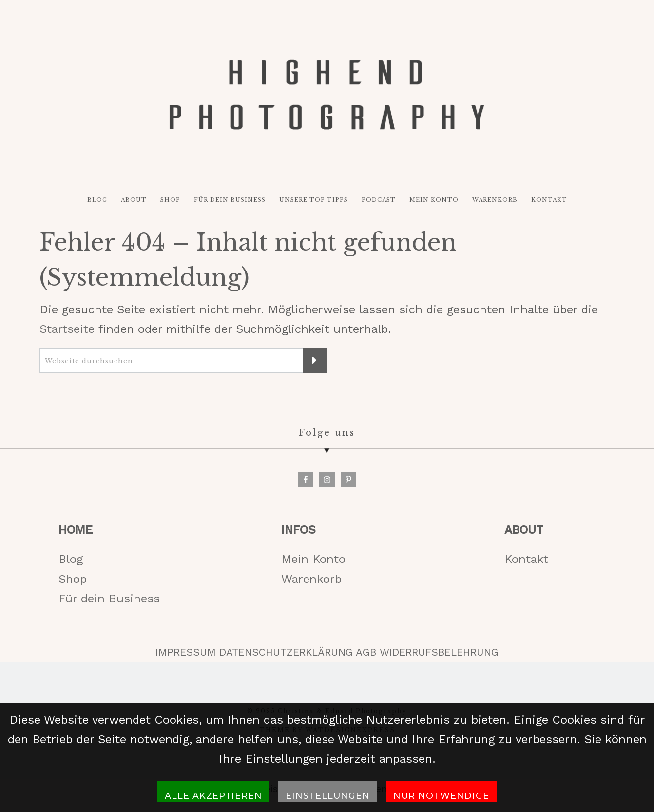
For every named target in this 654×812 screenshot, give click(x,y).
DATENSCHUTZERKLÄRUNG (286, 652)
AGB (366, 652)
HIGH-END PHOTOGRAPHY (327, 95)
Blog (71, 559)
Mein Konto (313, 559)
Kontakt (526, 559)
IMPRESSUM (186, 652)
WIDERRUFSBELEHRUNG (439, 652)
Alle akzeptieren (213, 796)
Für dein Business (109, 599)
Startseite (67, 329)
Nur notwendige (441, 796)
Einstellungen (328, 796)
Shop (73, 579)
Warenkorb (311, 579)
